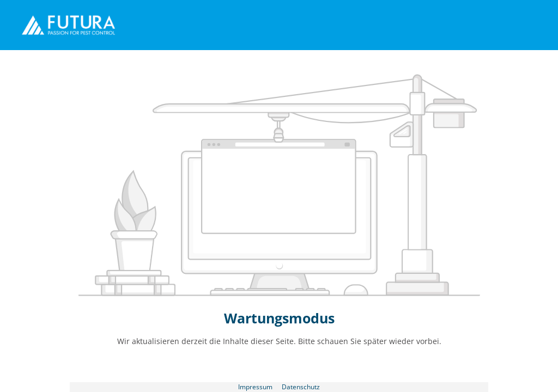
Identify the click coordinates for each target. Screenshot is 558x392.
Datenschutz (301, 387)
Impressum (256, 387)
